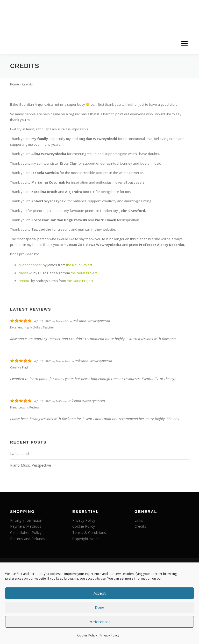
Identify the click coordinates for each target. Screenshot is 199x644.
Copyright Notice (86, 539)
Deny (99, 607)
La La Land (19, 454)
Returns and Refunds (28, 539)
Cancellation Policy (26, 532)
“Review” (26, 273)
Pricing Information (26, 520)
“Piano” (24, 281)
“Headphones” (30, 265)
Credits (140, 526)
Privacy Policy (109, 635)
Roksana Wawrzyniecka (91, 321)
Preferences (99, 622)
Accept (100, 593)
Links (139, 520)
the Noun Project (79, 265)
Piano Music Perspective (31, 465)
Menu (184, 44)
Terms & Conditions (89, 532)
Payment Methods (26, 526)
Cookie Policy (87, 635)
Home (15, 84)
